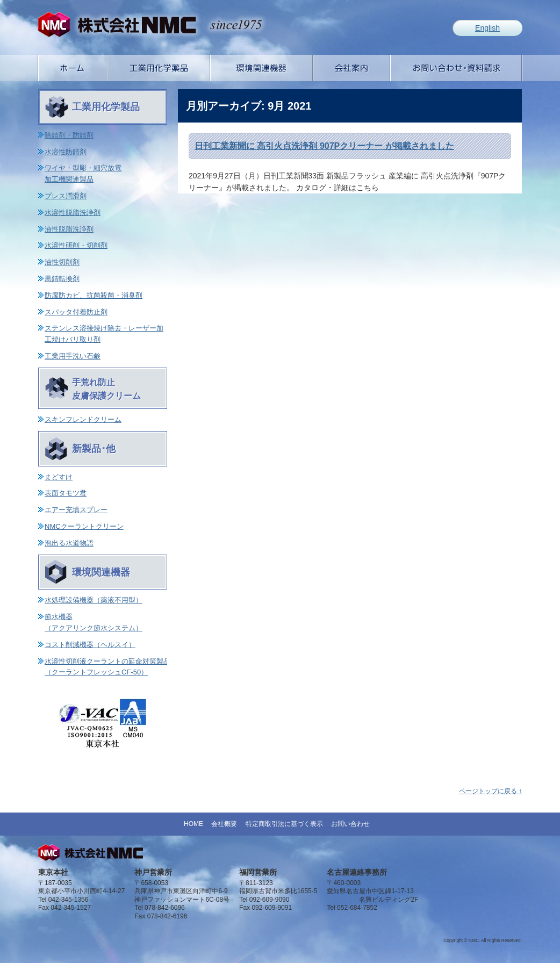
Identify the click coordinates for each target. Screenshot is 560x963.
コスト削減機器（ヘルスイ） (90, 645)
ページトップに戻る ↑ (490, 791)
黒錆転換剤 (62, 279)
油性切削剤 (62, 262)
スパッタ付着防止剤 (76, 312)
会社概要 (224, 824)
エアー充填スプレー (76, 510)
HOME (193, 824)
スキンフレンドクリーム (83, 419)
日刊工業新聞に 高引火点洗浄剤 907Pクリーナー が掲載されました (324, 146)
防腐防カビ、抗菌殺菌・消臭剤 (94, 295)
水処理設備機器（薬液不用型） (94, 600)
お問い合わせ (350, 824)
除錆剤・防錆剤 (69, 135)
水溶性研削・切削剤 (76, 245)
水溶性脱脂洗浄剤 (73, 213)
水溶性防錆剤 (66, 152)
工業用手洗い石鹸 (73, 356)
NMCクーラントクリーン (84, 526)
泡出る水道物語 (69, 543)
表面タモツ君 (66, 493)
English (487, 28)
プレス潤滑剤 (66, 196)
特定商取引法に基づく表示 (284, 824)
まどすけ (59, 477)
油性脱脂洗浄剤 (69, 229)
